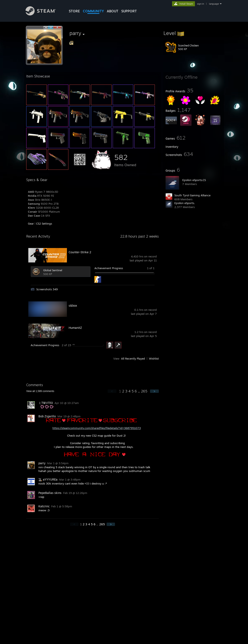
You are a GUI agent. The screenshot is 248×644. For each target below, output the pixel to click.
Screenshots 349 (47, 289)
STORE (74, 11)
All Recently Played (133, 359)
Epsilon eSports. (185, 203)
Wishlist (154, 359)
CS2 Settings (44, 224)
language (214, 4)
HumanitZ (75, 328)
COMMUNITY (93, 11)
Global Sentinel (53, 270)
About (113, 11)
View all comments (40, 391)
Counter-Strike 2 (80, 252)
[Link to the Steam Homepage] (44, 14)
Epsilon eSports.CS (194, 180)
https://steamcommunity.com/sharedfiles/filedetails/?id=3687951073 (97, 428)
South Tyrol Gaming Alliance (192, 195)
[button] (194, 33)
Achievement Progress (109, 268)
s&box (73, 305)
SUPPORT (129, 11)
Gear (31, 224)
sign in (200, 4)
